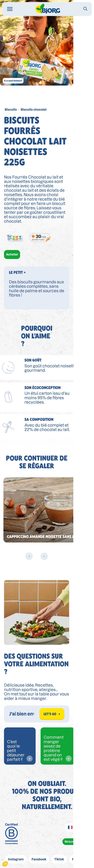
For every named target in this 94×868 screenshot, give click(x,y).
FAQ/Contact (47, 835)
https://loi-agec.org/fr (55, 846)
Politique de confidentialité (62, 818)
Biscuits (11, 110)
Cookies (75, 826)
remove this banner (76, 864)
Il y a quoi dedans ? (20, 78)
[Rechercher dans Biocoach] (33, 660)
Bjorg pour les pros (72, 788)
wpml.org (30, 864)
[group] (47, 463)
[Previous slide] (39, 510)
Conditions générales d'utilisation (38, 826)
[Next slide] (55, 510)
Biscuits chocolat (34, 110)
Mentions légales (24, 818)
